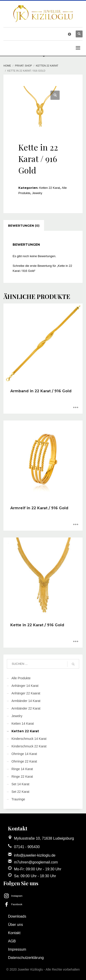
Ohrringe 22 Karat (24, 761)
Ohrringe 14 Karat (24, 754)
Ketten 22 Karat (47, 66)
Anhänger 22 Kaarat (26, 693)
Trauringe (18, 799)
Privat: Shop (23, 66)
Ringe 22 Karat (22, 777)
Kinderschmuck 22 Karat (29, 746)
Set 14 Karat (20, 784)
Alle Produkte (21, 678)
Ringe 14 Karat (22, 769)
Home (7, 66)
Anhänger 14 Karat (25, 686)
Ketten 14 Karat (23, 724)
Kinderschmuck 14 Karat (29, 739)
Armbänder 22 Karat (26, 708)
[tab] (24, 226)
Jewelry (37, 193)
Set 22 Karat (20, 792)
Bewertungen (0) (24, 226)
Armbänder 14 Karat (26, 701)
